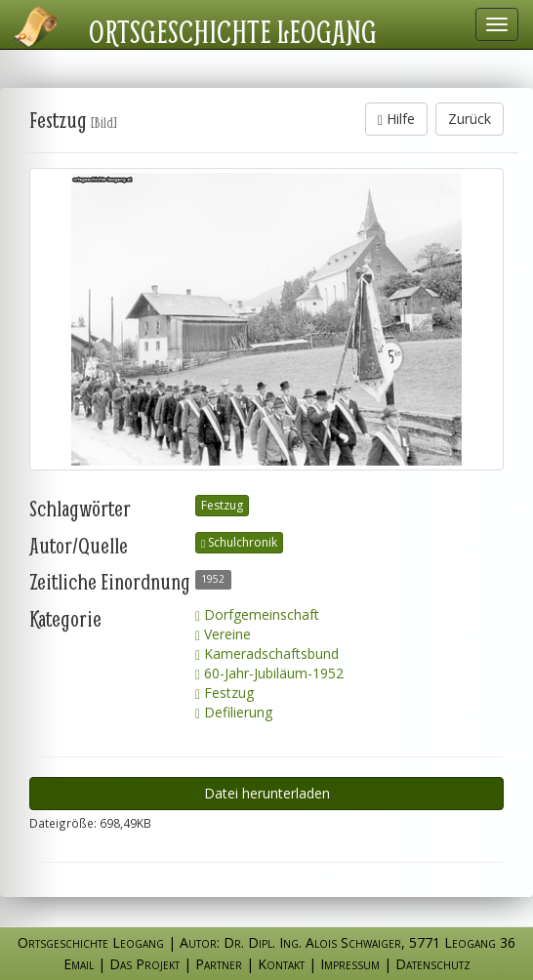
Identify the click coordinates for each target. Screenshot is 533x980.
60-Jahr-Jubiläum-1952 (269, 673)
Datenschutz (433, 964)
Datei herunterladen (267, 793)
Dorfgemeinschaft (257, 614)
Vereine (223, 634)
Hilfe (396, 119)
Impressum (350, 964)
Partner (219, 964)
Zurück (470, 119)
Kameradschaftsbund (267, 653)
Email (79, 964)
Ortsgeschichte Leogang (233, 31)
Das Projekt (144, 964)
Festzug (222, 505)
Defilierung (234, 712)
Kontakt (281, 964)
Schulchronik (239, 542)
